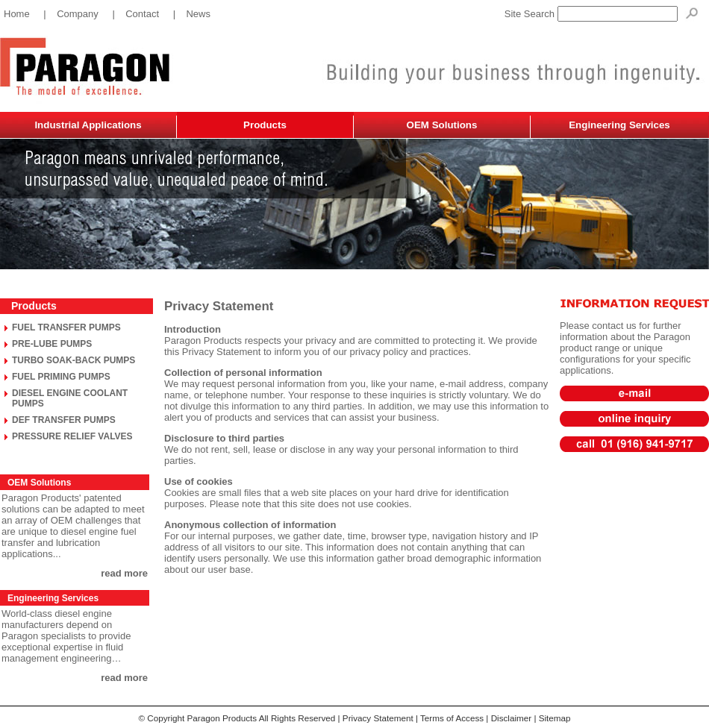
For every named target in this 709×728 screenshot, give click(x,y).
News (198, 14)
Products (265, 125)
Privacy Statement (378, 718)
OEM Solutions (442, 125)
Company (78, 14)
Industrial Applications (88, 125)
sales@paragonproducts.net (634, 388)
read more (124, 573)
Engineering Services (619, 125)
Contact (142, 14)
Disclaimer (512, 718)
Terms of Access (452, 718)
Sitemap (555, 718)
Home (17, 14)
